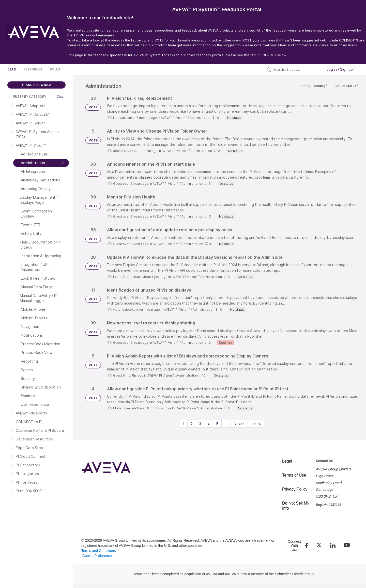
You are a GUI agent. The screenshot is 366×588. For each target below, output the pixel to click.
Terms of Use (294, 475)
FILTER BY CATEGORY (27, 97)
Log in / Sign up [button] (341, 69)
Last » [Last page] (256, 424)
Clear (61, 97)
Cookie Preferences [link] (98, 556)
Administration (200, 118)
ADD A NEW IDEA (36, 85)
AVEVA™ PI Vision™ (174, 118)
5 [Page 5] (217, 424)
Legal (287, 461)
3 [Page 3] (200, 424)
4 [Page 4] (209, 424)
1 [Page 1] (183, 424)
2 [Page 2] (192, 424)
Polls (55, 69)
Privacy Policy (295, 489)
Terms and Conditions (98, 551)
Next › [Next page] (239, 424)
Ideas (11, 69)
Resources (33, 69)
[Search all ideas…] (297, 69)
